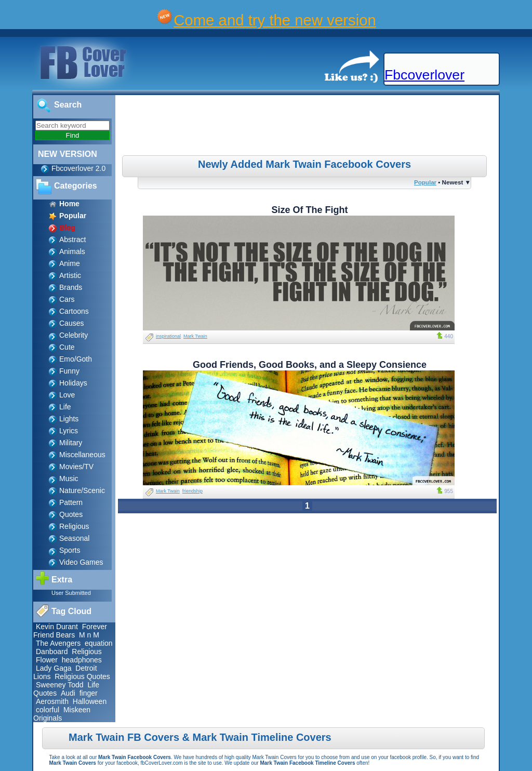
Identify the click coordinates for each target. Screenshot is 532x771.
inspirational (168, 336)
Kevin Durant (57, 627)
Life (65, 407)
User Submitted (71, 593)
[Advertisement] (309, 127)
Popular (425, 182)
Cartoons (74, 311)
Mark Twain (195, 336)
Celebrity (74, 335)
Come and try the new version (275, 20)
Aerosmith (52, 701)
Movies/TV (76, 467)
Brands (71, 287)
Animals (72, 251)
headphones (82, 660)
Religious (74, 526)
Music (69, 478)
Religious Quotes (82, 676)
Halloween (90, 701)
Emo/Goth (76, 359)
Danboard (52, 652)
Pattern (71, 502)
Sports (70, 550)
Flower (47, 660)
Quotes (71, 514)
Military (71, 443)
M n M (89, 635)
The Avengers (58, 643)
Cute (67, 347)
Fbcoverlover (424, 75)
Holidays (73, 383)
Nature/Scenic (82, 490)
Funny (69, 371)
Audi (68, 693)
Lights (69, 419)
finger (89, 693)
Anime (70, 263)
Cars (67, 299)
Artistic (70, 275)
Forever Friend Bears (70, 631)
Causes (71, 323)
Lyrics (69, 431)
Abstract (72, 240)
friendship (192, 491)
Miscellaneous (82, 455)
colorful (48, 710)
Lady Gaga (54, 668)
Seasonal (74, 538)
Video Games (81, 562)
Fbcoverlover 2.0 (78, 168)
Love (67, 395)
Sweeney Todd (60, 685)
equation (99, 643)
